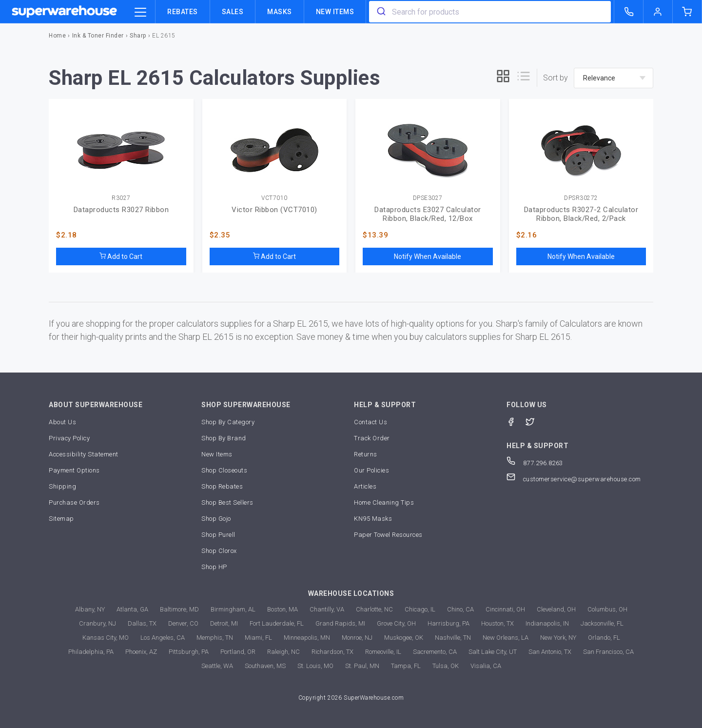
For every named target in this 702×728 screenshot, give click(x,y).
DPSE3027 (428, 198)
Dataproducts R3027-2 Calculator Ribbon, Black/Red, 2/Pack (581, 214)
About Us (62, 422)
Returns (366, 454)
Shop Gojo (216, 519)
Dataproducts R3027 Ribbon (121, 210)
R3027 (121, 198)
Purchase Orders (74, 502)
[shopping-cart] (687, 12)
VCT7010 (274, 198)
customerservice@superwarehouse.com (574, 479)
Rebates (183, 12)
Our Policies (371, 470)
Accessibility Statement (84, 454)
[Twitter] (535, 421)
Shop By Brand (224, 438)
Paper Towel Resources (388, 535)
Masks (280, 12)
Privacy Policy (69, 438)
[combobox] (490, 12)
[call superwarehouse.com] (629, 12)
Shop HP (214, 567)
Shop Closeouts (224, 470)
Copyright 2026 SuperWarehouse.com (351, 698)
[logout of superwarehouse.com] (658, 12)
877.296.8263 (535, 463)
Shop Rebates (222, 486)
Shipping (62, 486)
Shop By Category (228, 422)
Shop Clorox (219, 551)
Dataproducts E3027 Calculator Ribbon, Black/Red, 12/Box (428, 214)
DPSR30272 (581, 198)
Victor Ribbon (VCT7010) (274, 210)
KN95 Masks (373, 519)
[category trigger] (140, 13)
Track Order (372, 438)
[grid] (503, 78)
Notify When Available (428, 256)
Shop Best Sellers (227, 502)
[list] (524, 78)
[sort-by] (614, 78)
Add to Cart (121, 256)
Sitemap (61, 519)
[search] (380, 12)
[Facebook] (516, 421)
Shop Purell (218, 535)
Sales (233, 12)
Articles (365, 486)
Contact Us (370, 422)
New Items (335, 12)
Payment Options (74, 470)
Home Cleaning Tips (384, 502)
